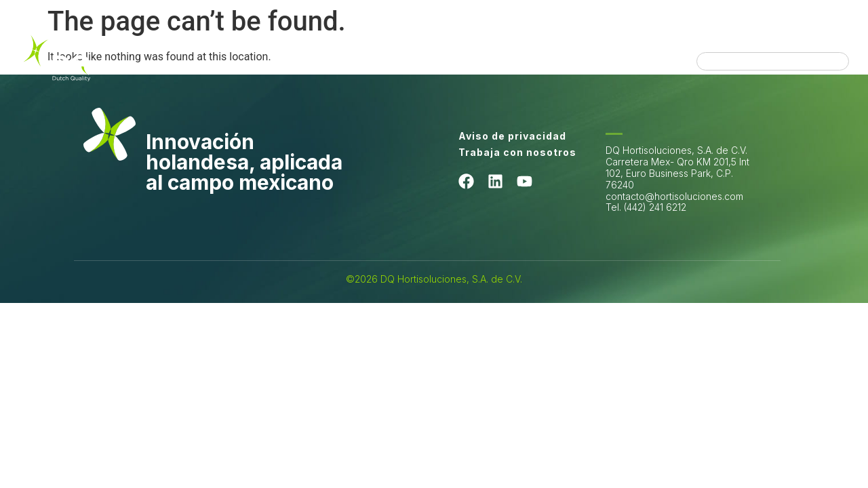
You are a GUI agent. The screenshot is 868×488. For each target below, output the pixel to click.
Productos (554, 47)
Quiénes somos (237, 47)
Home (154, 47)
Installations (639, 47)
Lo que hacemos (349, 47)
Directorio (643, 67)
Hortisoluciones (460, 47)
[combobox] (773, 61)
